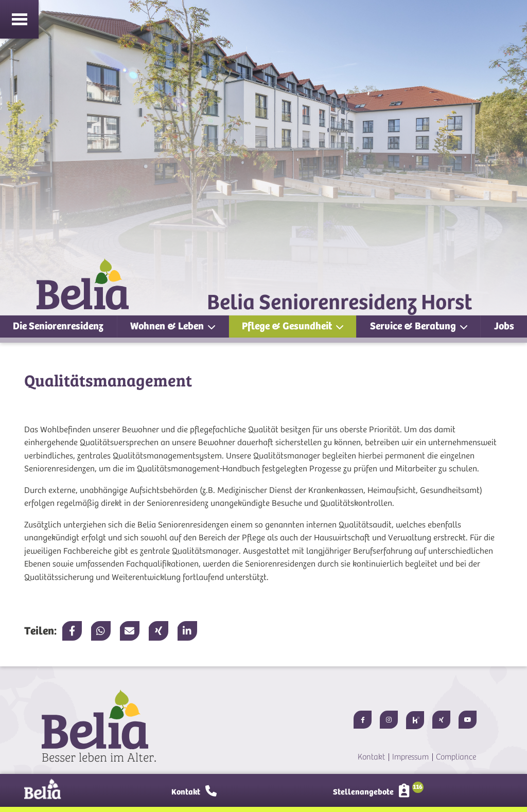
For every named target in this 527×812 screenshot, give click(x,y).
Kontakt (371, 757)
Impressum (410, 757)
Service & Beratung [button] (414, 326)
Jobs (504, 326)
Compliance (456, 757)
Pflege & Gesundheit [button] (288, 326)
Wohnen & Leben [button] (168, 326)
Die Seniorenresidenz (58, 326)
